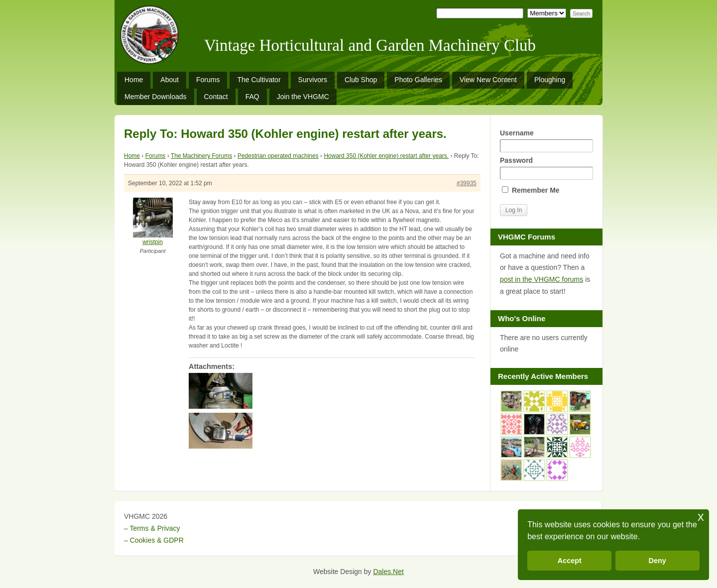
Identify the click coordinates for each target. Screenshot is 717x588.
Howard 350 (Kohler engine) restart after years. (386, 156)
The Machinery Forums (201, 156)
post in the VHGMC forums (541, 279)
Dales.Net (388, 572)
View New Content (488, 80)
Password (546, 168)
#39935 (467, 183)
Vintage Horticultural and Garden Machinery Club (370, 45)
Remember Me (531, 190)
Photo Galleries (418, 80)
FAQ (252, 97)
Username (546, 141)
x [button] (701, 517)
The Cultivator (259, 80)
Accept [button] (570, 561)
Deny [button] (657, 561)
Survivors (313, 80)
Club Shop (361, 80)
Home (134, 80)
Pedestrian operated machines (278, 156)
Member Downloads (156, 97)
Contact (216, 97)
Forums (208, 80)
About (170, 80)
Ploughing (550, 80)
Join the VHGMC (303, 97)
